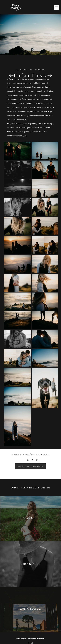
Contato (41, 638)
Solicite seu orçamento (30, 466)
